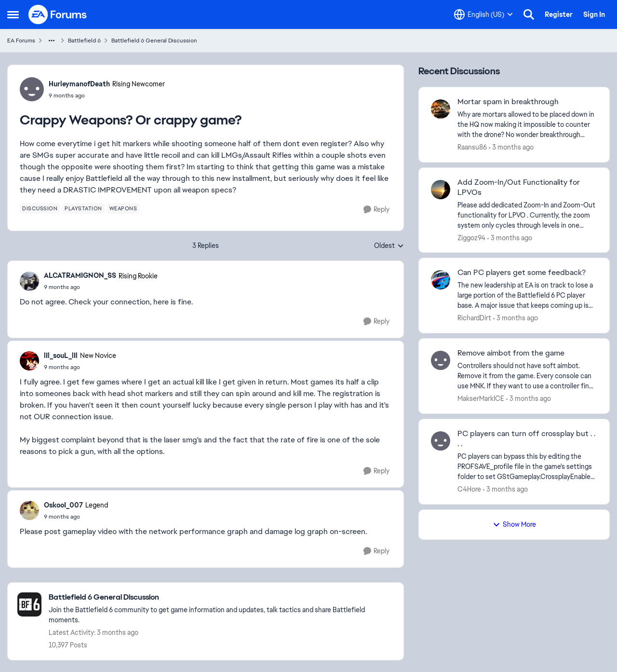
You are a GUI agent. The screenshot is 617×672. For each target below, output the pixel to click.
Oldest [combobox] (389, 246)
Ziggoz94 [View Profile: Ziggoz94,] (471, 237)
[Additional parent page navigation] (52, 41)
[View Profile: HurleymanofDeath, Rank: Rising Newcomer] (32, 89)
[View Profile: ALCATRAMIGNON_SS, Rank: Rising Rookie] (29, 281)
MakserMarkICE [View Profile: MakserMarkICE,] (481, 398)
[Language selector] (483, 14)
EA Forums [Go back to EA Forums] (21, 41)
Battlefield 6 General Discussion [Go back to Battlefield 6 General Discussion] (154, 41)
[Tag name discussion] (40, 208)
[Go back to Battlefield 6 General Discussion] (221, 597)
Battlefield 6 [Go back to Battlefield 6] (84, 41)
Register (559, 14)
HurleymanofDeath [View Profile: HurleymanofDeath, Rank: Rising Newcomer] (79, 84)
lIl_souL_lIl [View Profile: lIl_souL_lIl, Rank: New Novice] (61, 356)
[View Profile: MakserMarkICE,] (441, 360)
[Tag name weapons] (123, 208)
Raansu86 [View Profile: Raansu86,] (472, 147)
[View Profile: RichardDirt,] (441, 280)
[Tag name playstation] (83, 208)
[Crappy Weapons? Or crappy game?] (101, 287)
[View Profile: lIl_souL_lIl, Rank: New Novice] (29, 361)
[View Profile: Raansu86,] (441, 109)
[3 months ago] (511, 147)
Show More (514, 524)
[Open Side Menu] (13, 14)
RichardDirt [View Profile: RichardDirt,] (474, 318)
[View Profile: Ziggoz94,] (441, 190)
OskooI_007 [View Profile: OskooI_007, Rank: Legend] (63, 505)
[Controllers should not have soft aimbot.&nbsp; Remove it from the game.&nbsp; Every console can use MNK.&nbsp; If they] (527, 376)
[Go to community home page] (58, 14)
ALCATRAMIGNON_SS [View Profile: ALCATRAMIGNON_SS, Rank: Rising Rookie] (80, 275)
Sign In (594, 14)
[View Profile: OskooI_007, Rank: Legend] (29, 510)
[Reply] (376, 210)
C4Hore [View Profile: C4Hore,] (469, 489)
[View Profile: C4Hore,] (441, 441)
